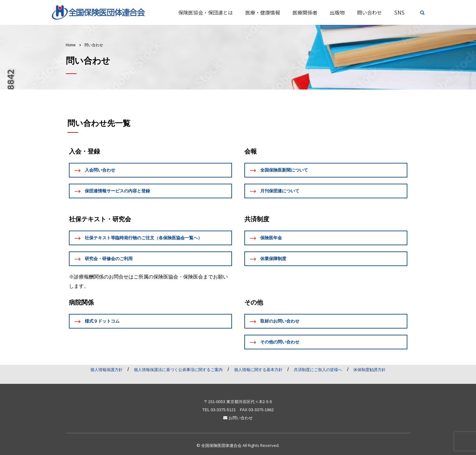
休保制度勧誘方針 (369, 370)
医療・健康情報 (263, 12)
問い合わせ (369, 12)
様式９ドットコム (97, 321)
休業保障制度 (268, 259)
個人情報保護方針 (107, 370)
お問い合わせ (238, 418)
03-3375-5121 (223, 410)
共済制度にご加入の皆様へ (318, 370)
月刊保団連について (275, 191)
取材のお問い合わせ (275, 321)
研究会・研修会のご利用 (104, 259)
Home (71, 45)
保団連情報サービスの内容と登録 (112, 191)
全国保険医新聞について (279, 170)
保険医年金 (266, 238)
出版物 (337, 12)
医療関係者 (305, 12)
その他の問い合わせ (275, 342)
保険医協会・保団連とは (206, 12)
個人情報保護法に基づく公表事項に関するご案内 (178, 370)
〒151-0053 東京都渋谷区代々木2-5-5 (238, 402)
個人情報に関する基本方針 (258, 370)
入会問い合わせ (95, 170)
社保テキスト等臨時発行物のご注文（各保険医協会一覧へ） (138, 238)
